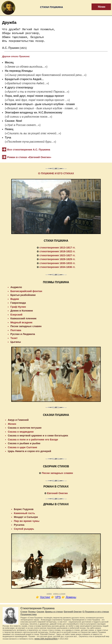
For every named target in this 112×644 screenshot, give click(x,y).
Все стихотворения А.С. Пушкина (29, 149)
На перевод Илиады (19, 71)
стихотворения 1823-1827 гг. (57, 255)
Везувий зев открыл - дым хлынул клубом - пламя (40, 104)
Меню (99, 7)
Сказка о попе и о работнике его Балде (33, 439)
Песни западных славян (26, 326)
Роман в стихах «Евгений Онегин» (29, 157)
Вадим (15, 299)
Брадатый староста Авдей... (24, 79)
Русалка (19, 525)
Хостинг (45, 597)
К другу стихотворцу (19, 87)
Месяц (9, 62)
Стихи (24, 612)
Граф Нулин (18, 307)
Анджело (16, 287)
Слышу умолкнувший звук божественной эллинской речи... (46, 75)
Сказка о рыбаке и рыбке (24, 443)
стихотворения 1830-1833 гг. (57, 263)
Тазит (14, 338)
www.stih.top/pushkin (46, 639)
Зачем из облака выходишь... (26, 67)
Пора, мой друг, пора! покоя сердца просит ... (37, 100)
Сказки (40, 612)
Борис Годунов (24, 509)
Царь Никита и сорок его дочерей (29, 451)
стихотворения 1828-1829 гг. (57, 259)
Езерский (16, 315)
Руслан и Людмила (23, 334)
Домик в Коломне (22, 311)
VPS (58, 597)
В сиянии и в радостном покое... (28, 117)
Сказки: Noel (13, 121)
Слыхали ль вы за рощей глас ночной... (33, 133)
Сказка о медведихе (21, 432)
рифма (49, 594)
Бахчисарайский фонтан (26, 291)
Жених (12, 424)
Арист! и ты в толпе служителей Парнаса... (37, 92)
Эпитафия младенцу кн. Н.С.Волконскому (34, 112)
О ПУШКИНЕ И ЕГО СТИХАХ (56, 173)
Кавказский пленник (23, 318)
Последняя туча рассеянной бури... (30, 142)
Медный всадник (21, 322)
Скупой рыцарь (24, 529)
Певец (9, 129)
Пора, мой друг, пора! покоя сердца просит (35, 96)
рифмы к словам (59, 594)
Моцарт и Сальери (26, 517)
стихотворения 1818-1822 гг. (57, 251)
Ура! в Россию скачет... (23, 125)
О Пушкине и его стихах (96, 612)
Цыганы (16, 342)
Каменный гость (24, 513)
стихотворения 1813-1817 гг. (57, 247)
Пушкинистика (29, 614)
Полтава (16, 330)
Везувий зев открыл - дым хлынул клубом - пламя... (41, 108)
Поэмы (32, 612)
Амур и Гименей (18, 420)
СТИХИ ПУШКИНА (56, 241)
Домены (71, 597)
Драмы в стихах (54, 612)
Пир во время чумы (27, 521)
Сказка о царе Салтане (22, 447)
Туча (8, 138)
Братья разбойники (23, 295)
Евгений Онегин (57, 493)
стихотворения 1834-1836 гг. (57, 267)
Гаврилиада (18, 303)
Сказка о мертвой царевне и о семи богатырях (38, 435)
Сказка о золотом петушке (25, 428)
